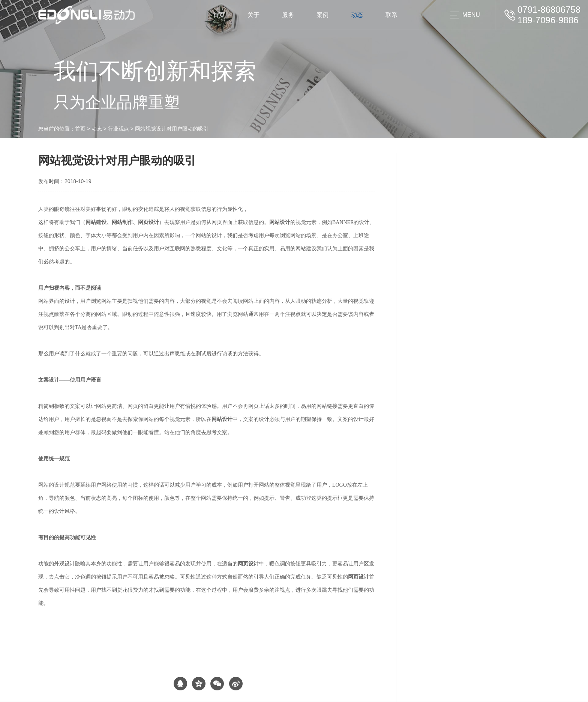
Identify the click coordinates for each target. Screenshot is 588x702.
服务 (288, 15)
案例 (322, 15)
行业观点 (118, 129)
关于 (253, 15)
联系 (391, 15)
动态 (357, 15)
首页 (219, 15)
